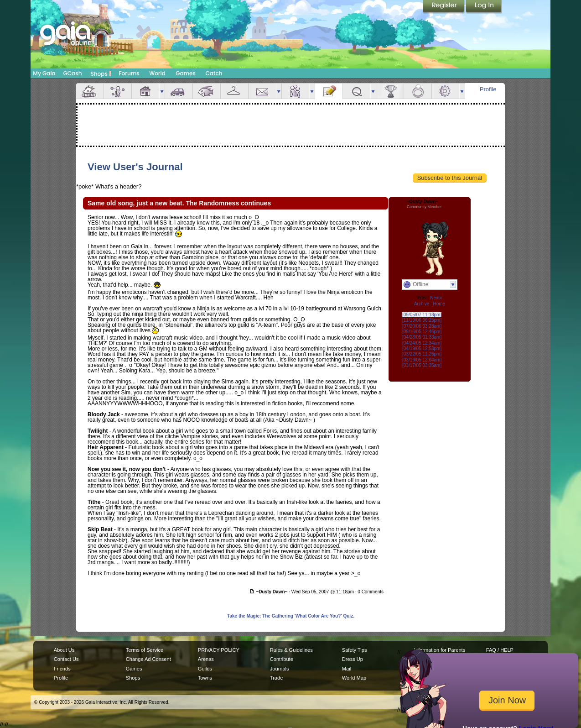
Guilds (205, 669)
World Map (354, 678)
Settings (446, 91)
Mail (262, 91)
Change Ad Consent (148, 659)
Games (186, 73)
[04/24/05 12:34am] (422, 343)
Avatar (118, 91)
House (145, 91)
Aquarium (207, 91)
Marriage (418, 91)
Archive (422, 304)
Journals (280, 669)
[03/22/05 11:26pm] (422, 354)
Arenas (206, 659)
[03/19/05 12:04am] (422, 360)
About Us (64, 650)
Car (179, 91)
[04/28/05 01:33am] (422, 337)
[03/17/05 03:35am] (422, 365)
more (162, 91)
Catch (214, 73)
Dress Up (353, 659)
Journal (329, 91)
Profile (488, 89)
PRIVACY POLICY (219, 650)
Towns (205, 678)
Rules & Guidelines (291, 650)
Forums (129, 73)
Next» (436, 298)
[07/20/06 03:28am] (422, 326)
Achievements (390, 91)
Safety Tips (355, 650)
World (157, 73)
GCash (73, 73)
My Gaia (44, 73)
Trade (276, 678)
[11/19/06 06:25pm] (422, 320)
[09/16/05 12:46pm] (422, 332)
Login (484, 7)
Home (439, 304)
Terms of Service (145, 650)
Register (444, 7)
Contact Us (66, 659)
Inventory (234, 91)
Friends (296, 91)
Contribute (282, 659)
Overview (90, 91)
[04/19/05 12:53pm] (422, 348)
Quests (357, 91)
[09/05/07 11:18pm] (422, 315)
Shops (101, 73)
